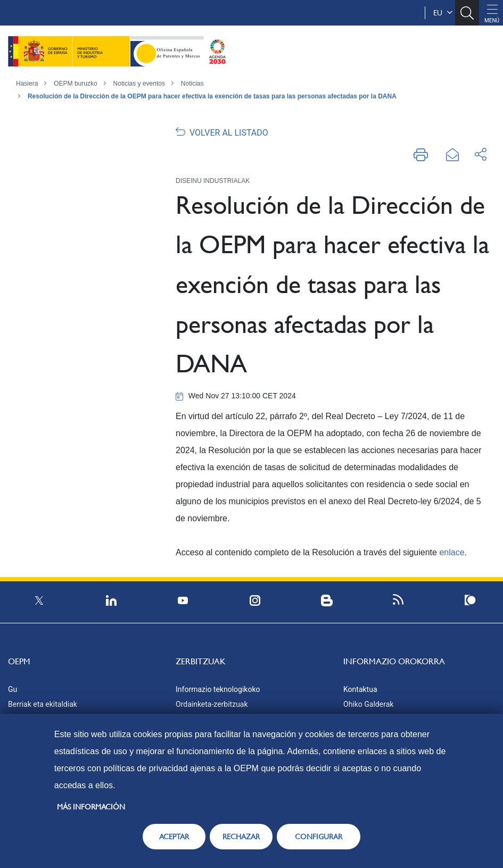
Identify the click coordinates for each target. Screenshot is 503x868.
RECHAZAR (241, 837)
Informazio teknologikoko (218, 689)
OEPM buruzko (75, 84)
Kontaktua (360, 689)
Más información (91, 807)
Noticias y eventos (139, 84)
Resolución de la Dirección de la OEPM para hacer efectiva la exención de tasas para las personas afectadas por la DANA (212, 96)
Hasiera (27, 84)
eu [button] (443, 13)
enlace (452, 552)
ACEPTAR (174, 837)
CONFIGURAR (319, 837)
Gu (13, 689)
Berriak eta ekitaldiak (43, 704)
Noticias (192, 84)
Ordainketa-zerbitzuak (212, 704)
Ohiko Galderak (368, 704)
